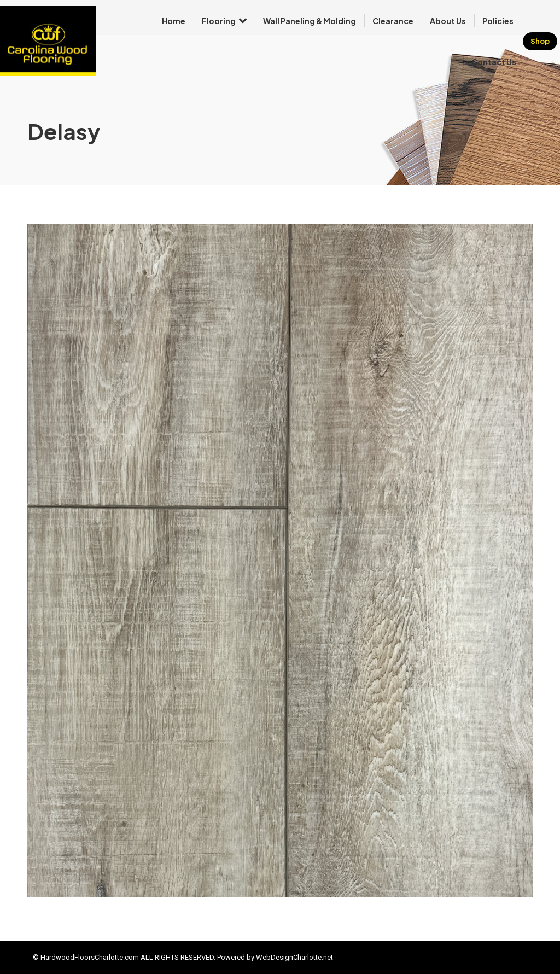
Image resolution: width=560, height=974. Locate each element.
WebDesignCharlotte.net (294, 957)
